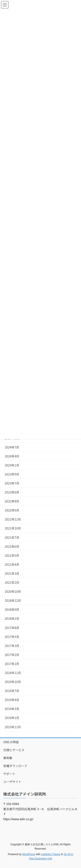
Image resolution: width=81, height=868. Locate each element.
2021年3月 (12, 573)
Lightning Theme (51, 854)
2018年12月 (13, 600)
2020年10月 (13, 591)
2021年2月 (12, 582)
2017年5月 (12, 637)
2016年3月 (12, 709)
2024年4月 (12, 456)
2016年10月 (13, 682)
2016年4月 (12, 700)
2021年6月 (12, 546)
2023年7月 (12, 483)
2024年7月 (12, 447)
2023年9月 (12, 474)
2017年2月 (12, 655)
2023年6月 (12, 492)
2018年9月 (12, 609)
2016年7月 (12, 691)
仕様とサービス (14, 750)
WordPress (29, 854)
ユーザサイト (12, 782)
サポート (9, 774)
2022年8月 (12, 501)
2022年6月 (12, 510)
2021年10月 (13, 528)
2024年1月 (12, 465)
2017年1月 (12, 664)
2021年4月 (12, 564)
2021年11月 (13, 519)
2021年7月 (12, 537)
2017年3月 (12, 646)
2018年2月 (12, 618)
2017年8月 (12, 628)
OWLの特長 (11, 742)
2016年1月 (12, 718)
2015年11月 (13, 727)
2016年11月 (13, 673)
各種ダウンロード (15, 766)
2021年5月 (12, 555)
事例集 (8, 758)
